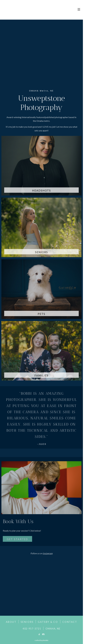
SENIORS (27, 623)
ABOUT (11, 623)
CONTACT (70, 623)
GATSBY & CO (48, 623)
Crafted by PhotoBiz (41, 640)
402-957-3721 (32, 630)
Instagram (48, 554)
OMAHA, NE (53, 630)
